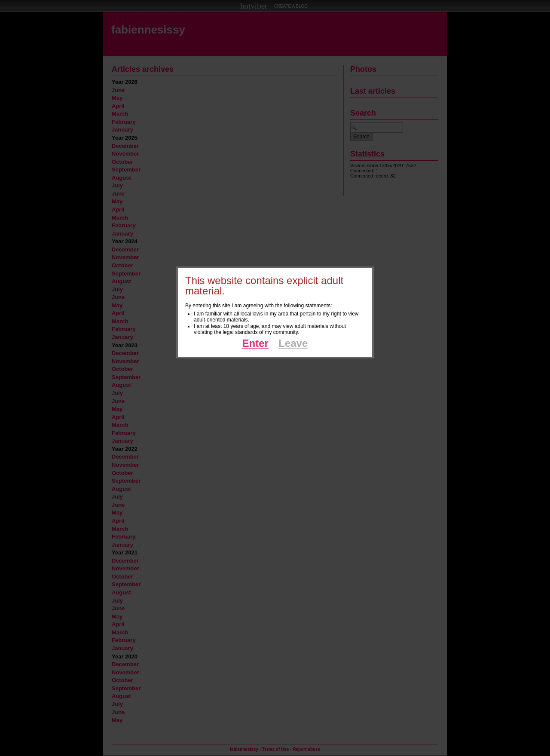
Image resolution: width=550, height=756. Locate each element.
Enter (255, 343)
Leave (293, 343)
